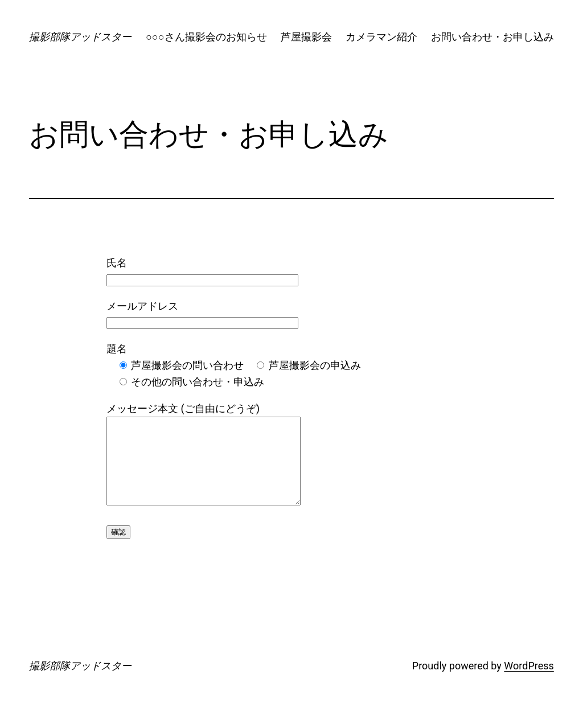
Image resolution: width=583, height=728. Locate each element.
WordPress (529, 683)
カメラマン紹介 (381, 37)
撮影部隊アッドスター (80, 37)
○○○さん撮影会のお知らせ (206, 37)
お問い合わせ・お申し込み (492, 37)
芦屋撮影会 (306, 37)
